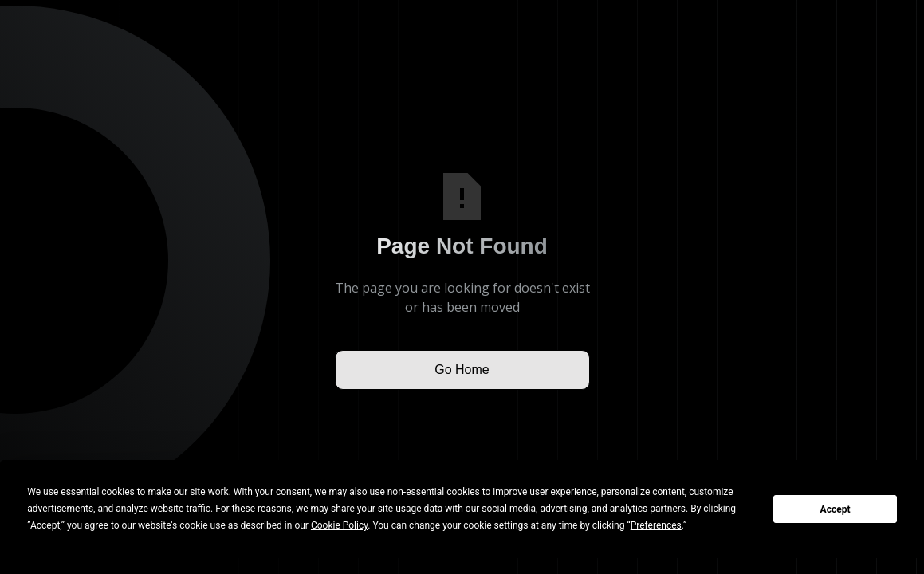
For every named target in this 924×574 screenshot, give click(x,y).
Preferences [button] (656, 525)
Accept (836, 509)
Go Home (462, 370)
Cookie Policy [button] (339, 525)
